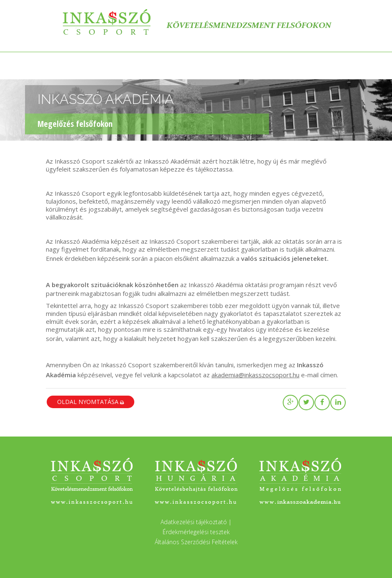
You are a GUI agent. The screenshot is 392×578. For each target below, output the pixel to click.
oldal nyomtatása (90, 402)
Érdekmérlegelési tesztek (196, 532)
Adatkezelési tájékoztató (194, 522)
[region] (196, 116)
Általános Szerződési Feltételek (196, 542)
